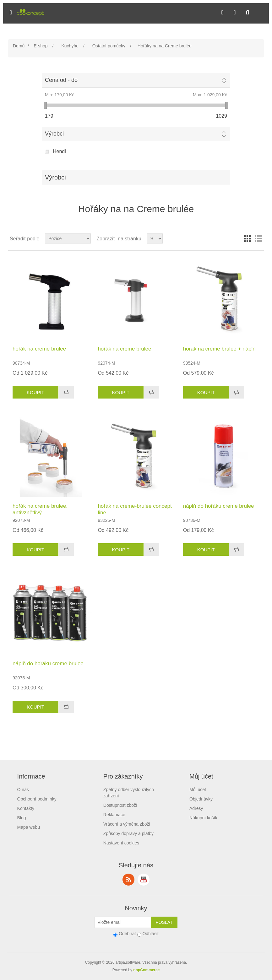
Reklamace (114, 815)
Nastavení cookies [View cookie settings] (121, 843)
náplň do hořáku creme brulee (219, 506)
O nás (23, 790)
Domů (19, 46)
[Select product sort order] (68, 238)
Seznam (258, 238)
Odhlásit (150, 934)
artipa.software (128, 962)
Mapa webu (29, 827)
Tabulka (247, 238)
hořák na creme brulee (39, 349)
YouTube (144, 880)
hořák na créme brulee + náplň (219, 349)
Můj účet (198, 790)
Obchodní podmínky (37, 799)
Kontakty (26, 808)
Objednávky (201, 799)
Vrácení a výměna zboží (127, 824)
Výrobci (54, 134)
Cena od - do (61, 80)
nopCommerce (146, 970)
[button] (11, 13)
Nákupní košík (203, 818)
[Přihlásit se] (123, 922)
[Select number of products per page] (155, 238)
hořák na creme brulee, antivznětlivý (40, 509)
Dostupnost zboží (120, 805)
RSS (128, 880)
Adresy (196, 808)
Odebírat (127, 934)
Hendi (59, 151)
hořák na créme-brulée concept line (135, 509)
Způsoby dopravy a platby (128, 833)
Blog (22, 818)
